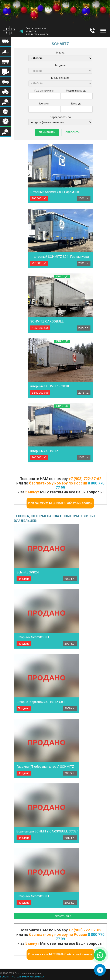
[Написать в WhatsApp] (100, 955)
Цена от (44, 103)
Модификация (60, 78)
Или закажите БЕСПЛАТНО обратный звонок (60, 503)
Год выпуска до (76, 91)
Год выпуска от (44, 91)
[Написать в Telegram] (100, 970)
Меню (103, 31)
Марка (60, 53)
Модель (60, 65)
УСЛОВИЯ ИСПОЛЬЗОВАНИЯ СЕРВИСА (22, 977)
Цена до (76, 103)
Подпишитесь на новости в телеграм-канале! (37, 32)
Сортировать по (60, 117)
